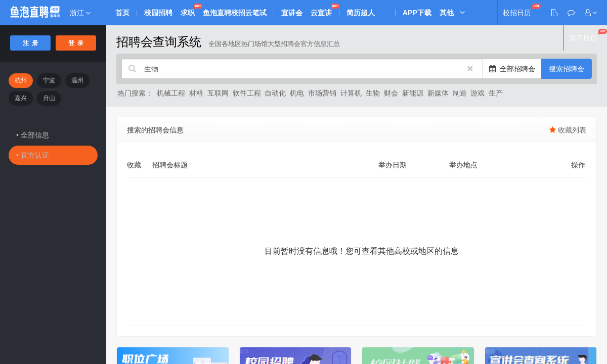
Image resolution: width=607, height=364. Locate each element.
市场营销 (322, 93)
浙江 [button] (80, 13)
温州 (77, 80)
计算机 (351, 93)
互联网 (218, 93)
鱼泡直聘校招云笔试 (235, 13)
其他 (447, 13)
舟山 (49, 98)
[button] (591, 13)
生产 (496, 93)
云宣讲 (321, 13)
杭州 (21, 80)
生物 (373, 93)
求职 (188, 13)
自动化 (275, 93)
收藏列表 (568, 130)
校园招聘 (158, 13)
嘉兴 (21, 98)
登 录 (76, 43)
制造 (460, 93)
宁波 (49, 80)
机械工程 (171, 93)
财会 (391, 93)
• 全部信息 (33, 135)
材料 (196, 93)
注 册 (31, 43)
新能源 (413, 93)
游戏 (478, 93)
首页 (122, 13)
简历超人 (361, 13)
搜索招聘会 (567, 69)
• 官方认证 (33, 155)
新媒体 (438, 93)
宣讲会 (292, 13)
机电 (297, 93)
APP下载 (417, 13)
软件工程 (247, 93)
